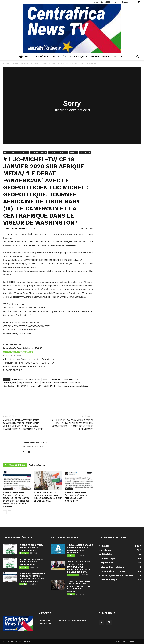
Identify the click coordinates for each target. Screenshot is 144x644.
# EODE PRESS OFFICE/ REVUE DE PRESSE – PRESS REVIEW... (31, 548)
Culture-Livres (100, 57)
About (117, 2)
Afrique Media (17, 379)
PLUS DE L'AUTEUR (37, 465)
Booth (46, 379)
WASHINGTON (49, 386)
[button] (138, 57)
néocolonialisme (61, 383)
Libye (37, 383)
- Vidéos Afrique (85, 152)
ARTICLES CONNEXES (15, 465)
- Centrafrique (73, 575)
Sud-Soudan (9, 386)
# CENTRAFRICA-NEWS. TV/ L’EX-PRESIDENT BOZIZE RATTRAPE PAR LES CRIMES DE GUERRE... (79, 586)
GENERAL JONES (10, 383)
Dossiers (119, 57)
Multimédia (41, 57)
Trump (32, 386)
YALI (59, 386)
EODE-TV (79, 379)
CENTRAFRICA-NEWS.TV (16, 228)
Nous (118, 641)
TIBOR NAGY (22, 386)
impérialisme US (26, 383)
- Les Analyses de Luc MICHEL (58, 152)
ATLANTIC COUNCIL (33, 379)
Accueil (6, 63)
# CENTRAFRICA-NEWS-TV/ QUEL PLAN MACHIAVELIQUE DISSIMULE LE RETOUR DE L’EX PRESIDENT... (79, 567)
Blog (125, 641)
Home (24, 57)
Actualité (59, 57)
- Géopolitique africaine (39, 152)
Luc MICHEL (47, 383)
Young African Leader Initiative (76, 386)
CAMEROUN (55, 379)
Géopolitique (78, 57)
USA (39, 386)
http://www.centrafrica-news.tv (33, 446)
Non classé (24, 553)
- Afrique (24, 63)
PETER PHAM (75, 383)
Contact (125, 2)
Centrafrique (68, 379)
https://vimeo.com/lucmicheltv (18, 352)
